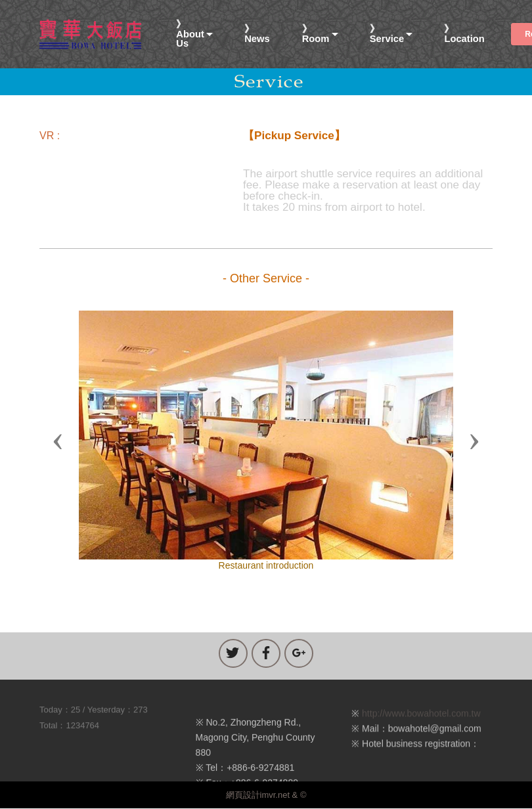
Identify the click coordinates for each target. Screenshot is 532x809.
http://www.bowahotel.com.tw (421, 720)
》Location (464, 34)
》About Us (190, 34)
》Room (316, 34)
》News (257, 34)
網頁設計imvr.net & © (266, 795)
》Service (387, 34)
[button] (58, 441)
